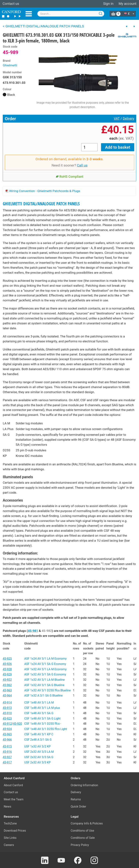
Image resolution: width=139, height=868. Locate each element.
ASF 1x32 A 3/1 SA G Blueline (43, 696)
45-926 (7, 664)
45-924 (7, 729)
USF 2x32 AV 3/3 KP (37, 762)
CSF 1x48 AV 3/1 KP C (39, 734)
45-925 (7, 659)
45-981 (33, 631)
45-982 (47, 631)
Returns (76, 799)
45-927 (7, 757)
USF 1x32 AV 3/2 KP (37, 746)
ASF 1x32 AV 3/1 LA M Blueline (44, 680)
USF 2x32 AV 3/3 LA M (39, 752)
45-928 (7, 669)
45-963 (7, 690)
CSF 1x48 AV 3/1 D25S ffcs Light (46, 729)
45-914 (7, 703)
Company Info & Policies (87, 823)
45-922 (7, 680)
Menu (29, 14)
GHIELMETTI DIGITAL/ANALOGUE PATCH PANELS (41, 204)
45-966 (7, 740)
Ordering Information (84, 785)
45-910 (7, 713)
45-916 (7, 752)
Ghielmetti (10, 65)
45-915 (7, 746)
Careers (9, 845)
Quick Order (78, 807)
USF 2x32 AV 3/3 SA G (39, 757)
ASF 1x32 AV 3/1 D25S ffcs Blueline (47, 690)
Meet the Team (14, 799)
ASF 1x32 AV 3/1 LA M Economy (45, 669)
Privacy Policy (80, 845)
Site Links (10, 838)
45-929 (7, 674)
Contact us (11, 4)
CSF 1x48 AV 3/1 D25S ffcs (43, 724)
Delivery (129, 119)
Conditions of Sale (83, 838)
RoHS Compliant (70, 177)
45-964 (7, 696)
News (8, 807)
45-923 (7, 718)
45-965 (7, 734)
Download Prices (15, 831)
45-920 (18, 724)
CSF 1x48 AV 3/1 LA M (39, 703)
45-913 (7, 708)
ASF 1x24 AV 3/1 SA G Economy (45, 664)
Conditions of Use (83, 831)
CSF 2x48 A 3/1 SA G (38, 740)
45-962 (7, 685)
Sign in (108, 4)
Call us (82, 165)
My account (128, 4)
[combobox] (71, 14)
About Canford (13, 785)
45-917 (7, 762)
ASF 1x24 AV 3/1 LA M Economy (45, 659)
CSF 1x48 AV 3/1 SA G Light (42, 718)
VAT (117, 119)
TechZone (10, 823)
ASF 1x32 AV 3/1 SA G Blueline (44, 685)
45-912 (7, 724)
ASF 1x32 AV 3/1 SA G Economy (45, 674)
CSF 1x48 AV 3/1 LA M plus (42, 708)
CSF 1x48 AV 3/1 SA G (39, 713)
